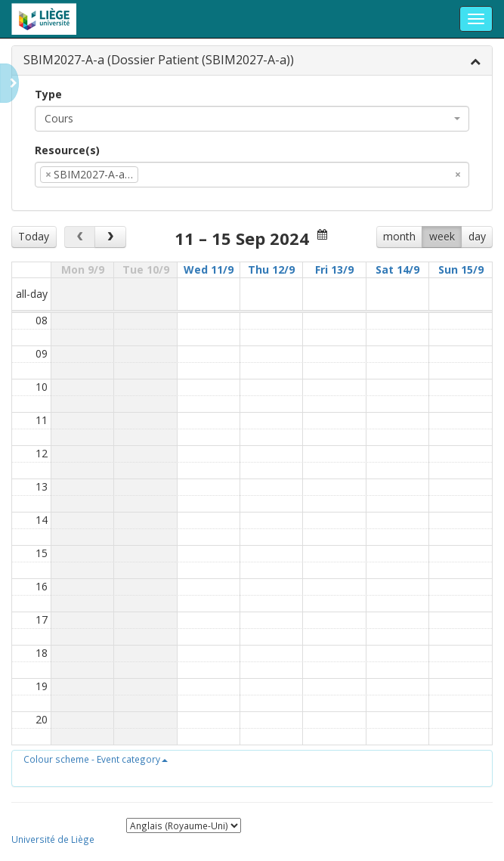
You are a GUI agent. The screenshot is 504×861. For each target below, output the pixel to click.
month (399, 236)
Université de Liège (53, 839)
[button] (96, 759)
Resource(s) (67, 150)
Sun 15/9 (461, 269)
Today (34, 236)
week (442, 236)
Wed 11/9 (209, 269)
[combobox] (252, 119)
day (477, 236)
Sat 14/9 (397, 269)
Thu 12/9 (271, 269)
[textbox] (165, 175)
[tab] (252, 61)
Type (48, 94)
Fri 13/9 (334, 269)
